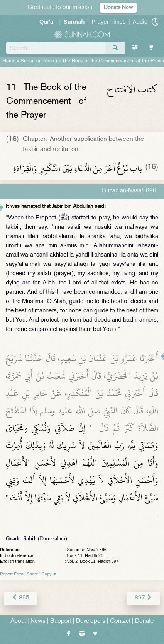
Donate (144, 621)
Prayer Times (108, 21)
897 (144, 598)
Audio (140, 21)
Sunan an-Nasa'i (39, 61)
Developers (91, 621)
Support (61, 621)
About (18, 621)
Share (33, 574)
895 (20, 598)
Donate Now (118, 8)
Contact (120, 621)
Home (9, 61)
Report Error (12, 574)
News (38, 621)
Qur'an (48, 21)
